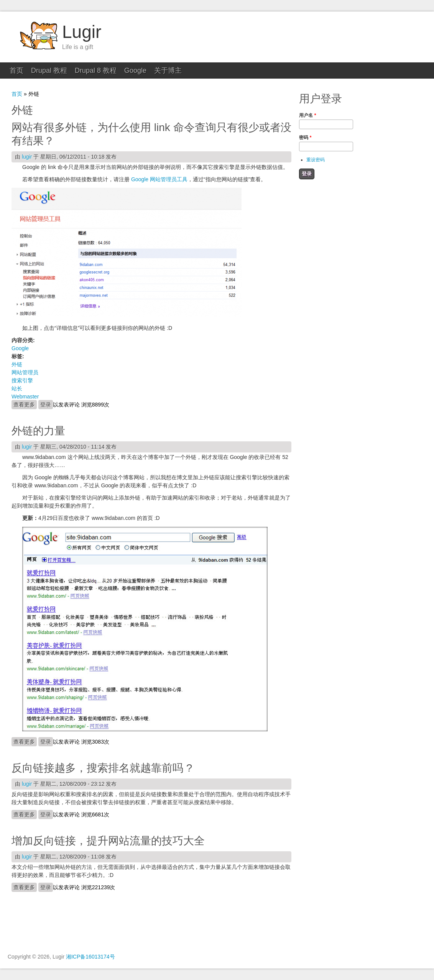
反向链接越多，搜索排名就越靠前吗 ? (102, 768)
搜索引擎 (22, 380)
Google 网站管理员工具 (159, 179)
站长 (17, 388)
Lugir (82, 32)
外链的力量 (38, 431)
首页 (16, 70)
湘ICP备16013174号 (90, 957)
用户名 (307, 115)
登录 (46, 405)
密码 (305, 138)
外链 (17, 364)
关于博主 (168, 70)
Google (135, 70)
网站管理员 (25, 372)
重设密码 (316, 160)
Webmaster (25, 397)
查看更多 (25, 404)
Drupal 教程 (49, 70)
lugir (27, 157)
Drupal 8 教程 (96, 70)
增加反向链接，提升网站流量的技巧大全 (108, 841)
